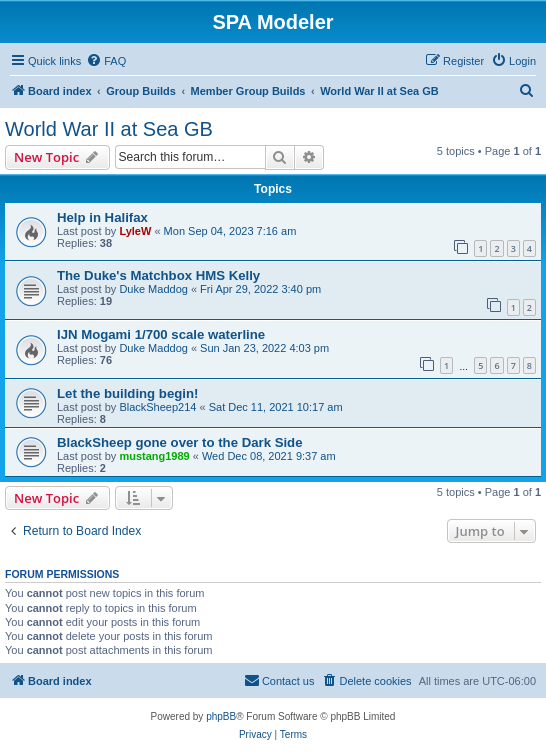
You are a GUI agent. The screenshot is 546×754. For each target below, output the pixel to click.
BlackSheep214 (157, 407)
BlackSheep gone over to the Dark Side (180, 442)
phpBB (221, 716)
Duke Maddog (153, 289)
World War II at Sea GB (109, 129)
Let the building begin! (127, 393)
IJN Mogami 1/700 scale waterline (161, 334)
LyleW (135, 231)
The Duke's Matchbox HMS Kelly (158, 275)
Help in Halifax (102, 217)
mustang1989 (154, 456)
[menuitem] (106, 61)
